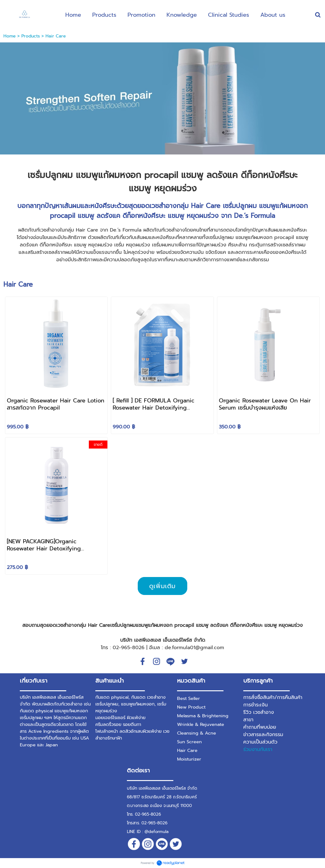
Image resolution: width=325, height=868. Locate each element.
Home (10, 36)
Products (31, 36)
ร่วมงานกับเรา (258, 749)
